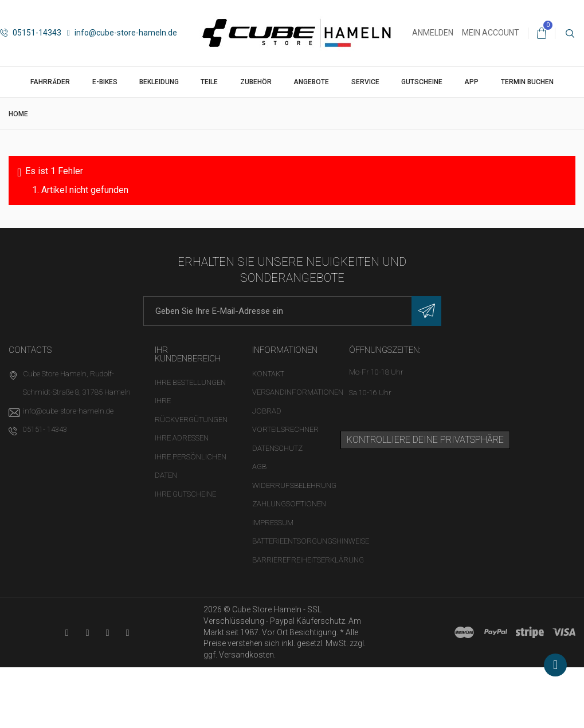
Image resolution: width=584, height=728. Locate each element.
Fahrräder (50, 82)
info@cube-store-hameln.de (122, 33)
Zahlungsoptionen (289, 504)
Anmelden (433, 33)
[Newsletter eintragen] (426, 311)
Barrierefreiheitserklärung (308, 560)
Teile (209, 82)
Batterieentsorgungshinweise (311, 541)
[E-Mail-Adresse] (292, 311)
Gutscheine (422, 82)
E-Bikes (105, 82)
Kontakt (268, 374)
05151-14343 (31, 33)
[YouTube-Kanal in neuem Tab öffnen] (67, 633)
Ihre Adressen (182, 438)
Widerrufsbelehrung (294, 485)
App (471, 82)
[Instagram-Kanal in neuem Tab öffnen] (128, 633)
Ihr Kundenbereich (188, 354)
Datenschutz (277, 448)
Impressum (273, 523)
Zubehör (256, 82)
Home (18, 114)
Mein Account (491, 33)
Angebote (311, 82)
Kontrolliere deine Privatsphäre (425, 440)
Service (365, 82)
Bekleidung (159, 82)
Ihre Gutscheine (185, 494)
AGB (259, 467)
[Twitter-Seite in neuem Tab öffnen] (107, 633)
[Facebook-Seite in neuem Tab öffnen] (87, 633)
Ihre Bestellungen (190, 382)
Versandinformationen (298, 392)
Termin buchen (527, 82)
